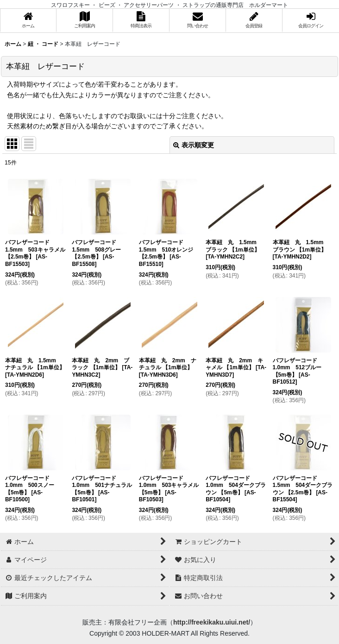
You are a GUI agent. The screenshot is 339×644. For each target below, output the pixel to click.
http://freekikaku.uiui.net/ (212, 622)
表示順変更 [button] (194, 145)
